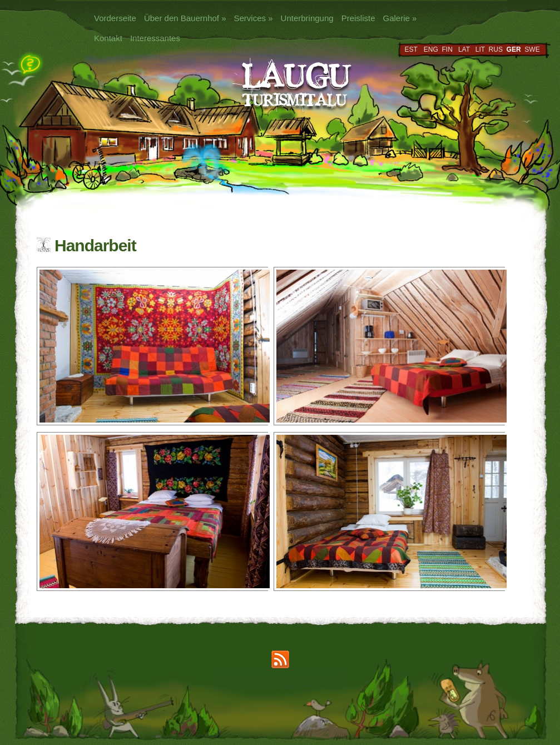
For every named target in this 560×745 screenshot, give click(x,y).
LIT (480, 49)
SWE (532, 49)
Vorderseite (115, 18)
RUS (496, 49)
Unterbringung (307, 18)
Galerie (400, 18)
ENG (431, 49)
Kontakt (108, 38)
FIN (447, 49)
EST (411, 49)
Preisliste (358, 18)
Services (254, 18)
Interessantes (155, 38)
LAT (464, 49)
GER (514, 49)
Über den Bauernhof (185, 18)
